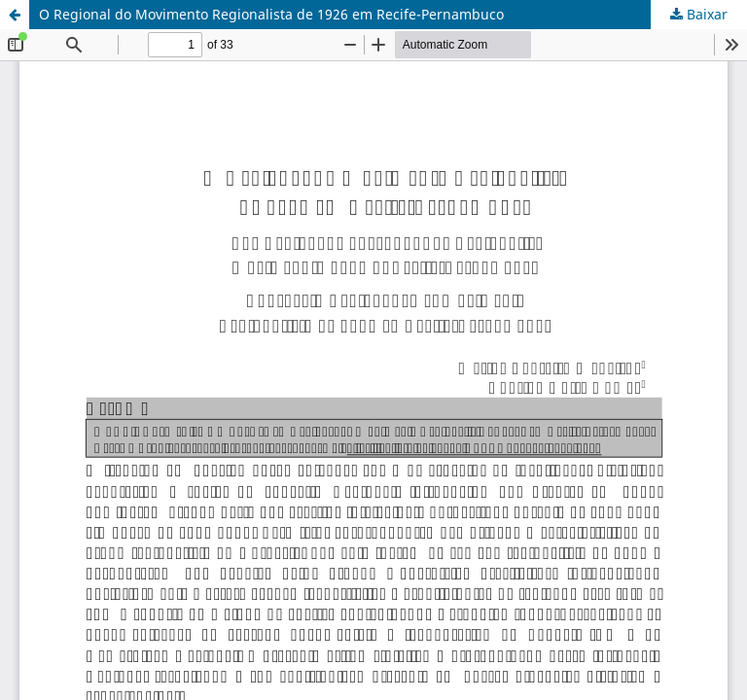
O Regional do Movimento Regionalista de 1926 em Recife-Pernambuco (271, 14)
